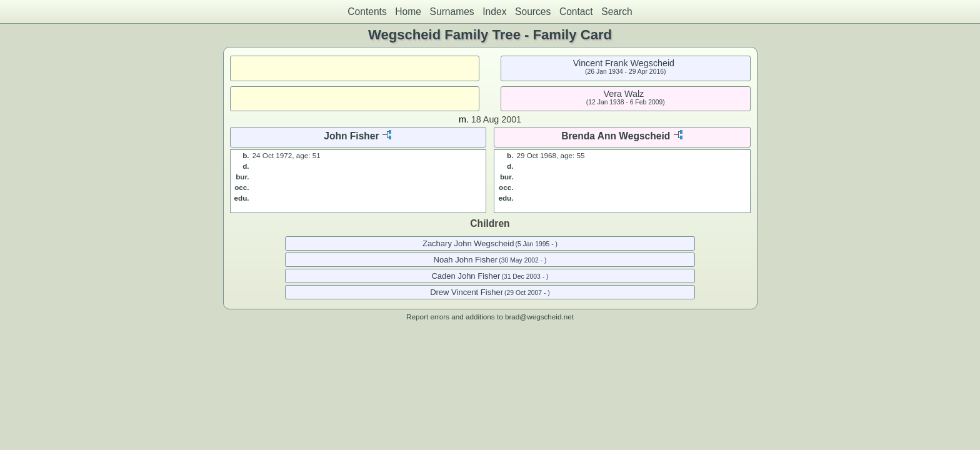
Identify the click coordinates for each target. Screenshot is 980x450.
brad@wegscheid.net (539, 317)
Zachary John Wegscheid (468, 243)
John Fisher (351, 136)
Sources (533, 12)
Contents (367, 12)
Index (494, 12)
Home (408, 12)
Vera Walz (624, 94)
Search (617, 12)
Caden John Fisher (466, 276)
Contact (576, 12)
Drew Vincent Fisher (467, 292)
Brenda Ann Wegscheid (616, 136)
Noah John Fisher (466, 260)
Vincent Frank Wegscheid (624, 63)
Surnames (452, 12)
